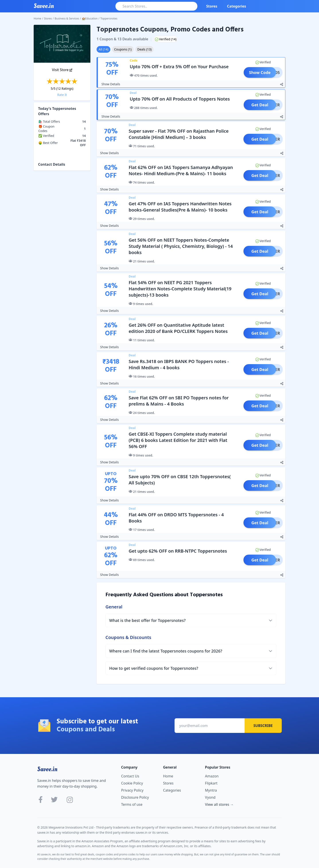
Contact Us (130, 776)
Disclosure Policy (135, 797)
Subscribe (263, 726)
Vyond (210, 797)
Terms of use (132, 804)
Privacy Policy (132, 790)
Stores (212, 6)
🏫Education (90, 18)
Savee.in (47, 769)
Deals (144, 49)
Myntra (211, 790)
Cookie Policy (132, 783)
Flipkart (211, 783)
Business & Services (67, 18)
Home (37, 18)
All (103, 49)
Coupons (123, 49)
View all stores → (219, 804)
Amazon (212, 776)
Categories (237, 6)
